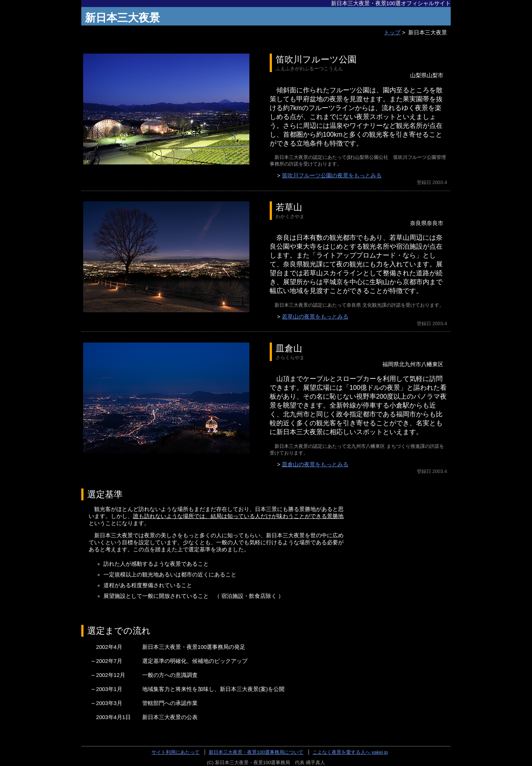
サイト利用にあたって (175, 752)
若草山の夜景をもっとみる (315, 317)
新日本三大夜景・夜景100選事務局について (256, 752)
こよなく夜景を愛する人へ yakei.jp (350, 752)
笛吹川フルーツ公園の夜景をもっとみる (332, 176)
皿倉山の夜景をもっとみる (315, 464)
